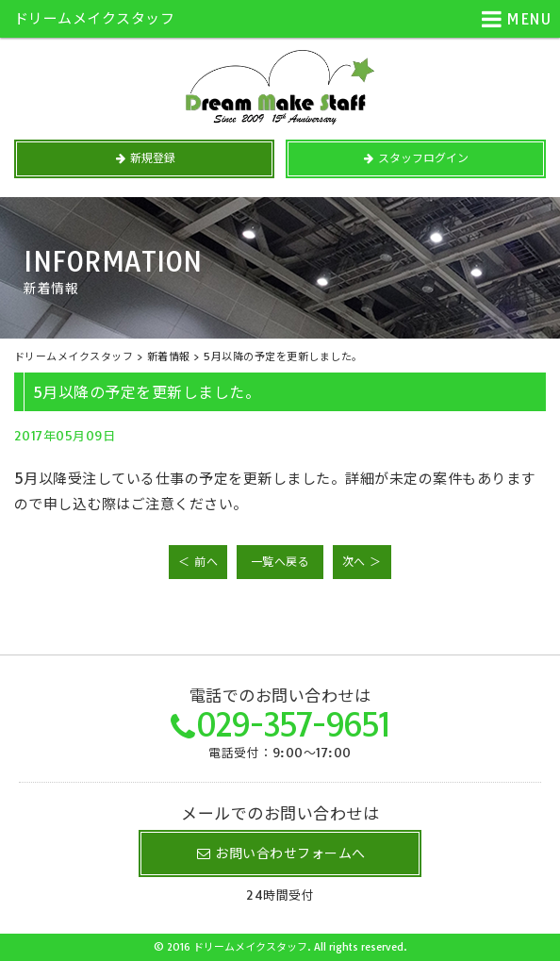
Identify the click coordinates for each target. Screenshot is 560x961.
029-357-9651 (293, 725)
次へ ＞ (362, 562)
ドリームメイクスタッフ (95, 18)
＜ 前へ (198, 562)
